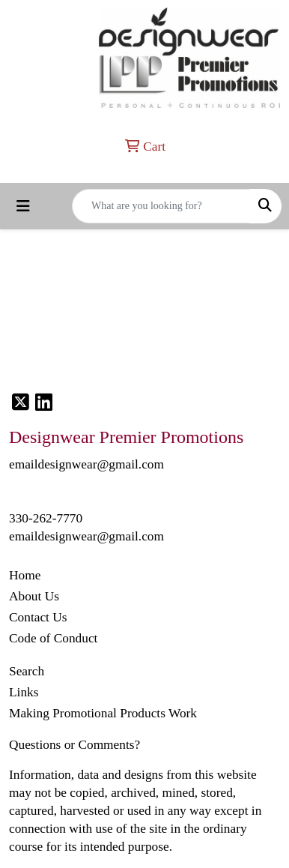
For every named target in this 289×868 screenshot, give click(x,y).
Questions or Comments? (74, 745)
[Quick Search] (161, 206)
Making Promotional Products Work (103, 713)
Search (27, 671)
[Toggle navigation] (23, 206)
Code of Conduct (53, 638)
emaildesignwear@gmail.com (86, 536)
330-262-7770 (46, 518)
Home (25, 575)
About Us (34, 596)
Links (24, 692)
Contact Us (38, 617)
